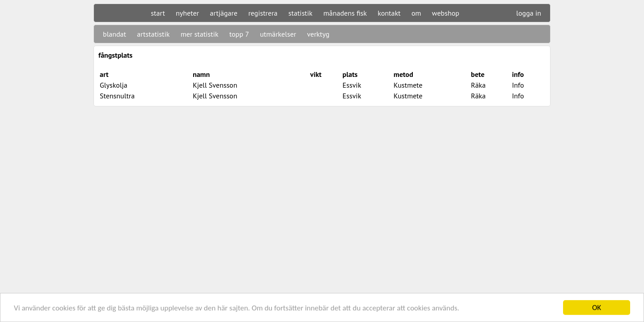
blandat (114, 34)
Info (518, 85)
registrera (263, 13)
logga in (529, 13)
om (416, 13)
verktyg (318, 34)
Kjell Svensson (215, 85)
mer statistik (200, 34)
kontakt (389, 13)
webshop (446, 13)
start (158, 13)
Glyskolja (114, 85)
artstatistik (153, 34)
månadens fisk (345, 13)
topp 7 (239, 34)
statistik (301, 13)
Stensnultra (117, 96)
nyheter (187, 13)
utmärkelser (278, 34)
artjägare (224, 13)
